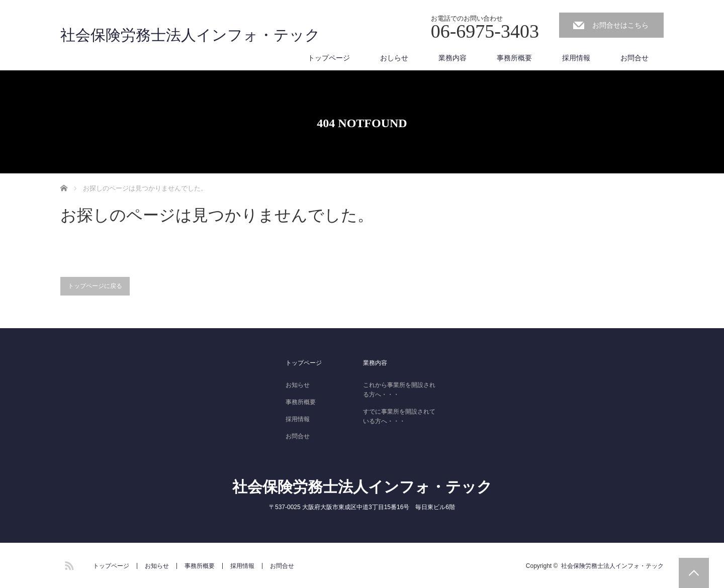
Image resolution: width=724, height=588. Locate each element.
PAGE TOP (694, 573)
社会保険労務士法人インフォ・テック (190, 35)
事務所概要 (514, 58)
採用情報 (576, 58)
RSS (68, 564)
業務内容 (452, 58)
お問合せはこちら (620, 25)
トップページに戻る (95, 286)
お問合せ (635, 58)
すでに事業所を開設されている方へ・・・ (399, 416)
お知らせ (298, 385)
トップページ (329, 58)
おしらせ (394, 58)
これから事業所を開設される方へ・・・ (399, 390)
